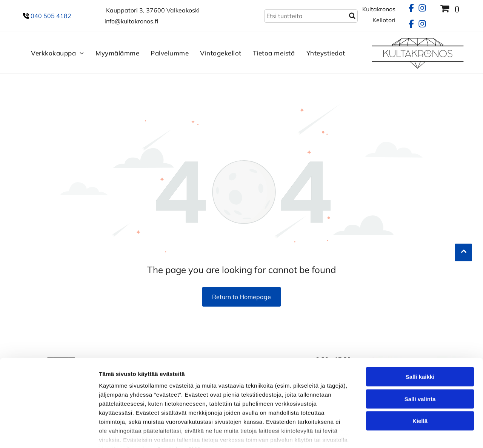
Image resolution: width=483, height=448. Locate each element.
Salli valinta (420, 354)
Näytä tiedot (404, 433)
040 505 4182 (51, 16)
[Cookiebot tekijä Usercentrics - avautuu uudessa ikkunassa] (49, 433)
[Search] (311, 16)
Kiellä (420, 376)
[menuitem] (52, 53)
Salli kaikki (420, 332)
